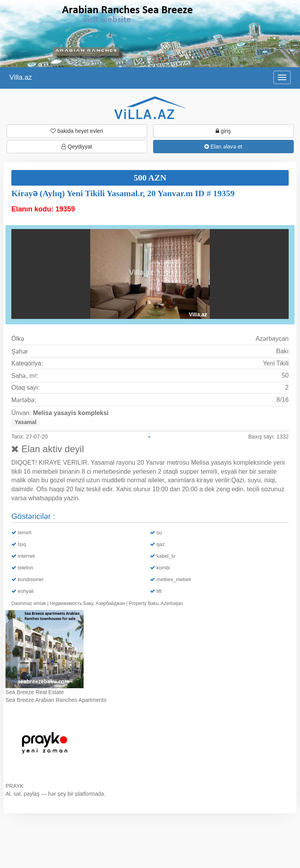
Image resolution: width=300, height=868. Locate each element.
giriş (223, 131)
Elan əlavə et (223, 147)
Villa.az (21, 77)
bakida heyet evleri (77, 131)
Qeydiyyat (77, 147)
